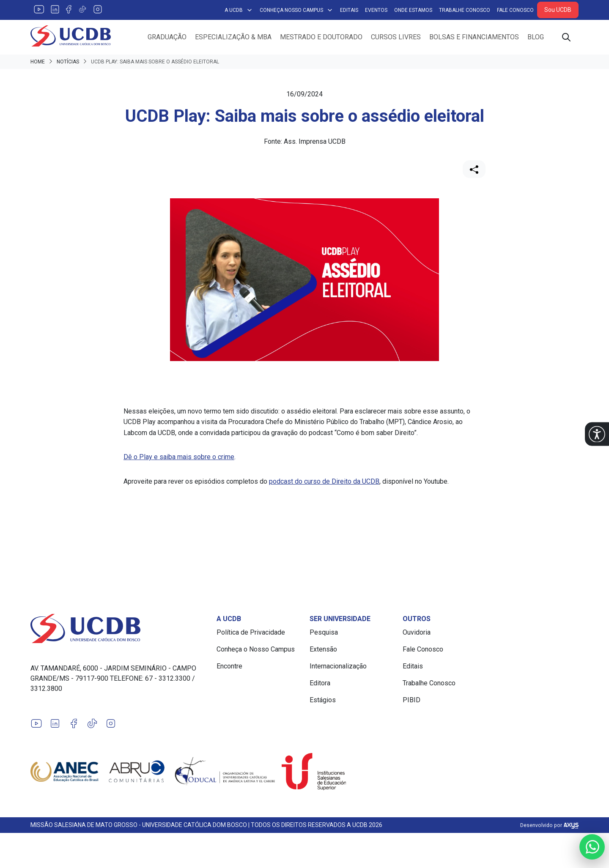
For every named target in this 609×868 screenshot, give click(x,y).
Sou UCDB (558, 10)
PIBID (411, 700)
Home (38, 62)
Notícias (68, 62)
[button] (597, 434)
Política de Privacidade (251, 632)
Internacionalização (338, 666)
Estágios (323, 700)
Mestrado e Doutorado (321, 37)
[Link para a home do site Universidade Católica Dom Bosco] (118, 628)
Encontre (229, 666)
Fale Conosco (515, 10)
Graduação (167, 37)
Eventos (376, 10)
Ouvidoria (417, 632)
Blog (536, 37)
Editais (349, 10)
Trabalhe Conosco (465, 10)
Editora (320, 683)
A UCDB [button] (239, 10)
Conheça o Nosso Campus (256, 649)
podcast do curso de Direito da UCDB (324, 481)
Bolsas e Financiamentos (474, 37)
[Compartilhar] (474, 169)
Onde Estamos (413, 10)
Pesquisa (324, 632)
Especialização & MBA (233, 37)
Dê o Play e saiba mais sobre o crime (179, 457)
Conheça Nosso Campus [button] (296, 10)
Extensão (323, 649)
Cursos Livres (396, 37)
